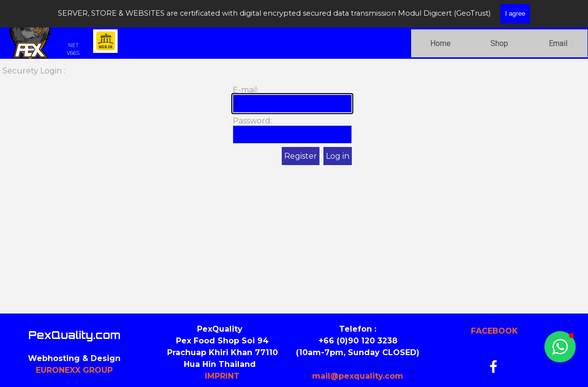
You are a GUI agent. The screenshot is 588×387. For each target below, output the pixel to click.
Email (558, 43)
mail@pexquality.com (358, 376)
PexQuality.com (74, 335)
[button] (560, 347)
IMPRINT (222, 376)
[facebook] (493, 366)
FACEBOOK (494, 331)
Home (441, 43)
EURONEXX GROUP (74, 370)
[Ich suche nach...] (511, 11)
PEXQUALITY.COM (133, 14)
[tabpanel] (222, 353)
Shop (499, 43)
